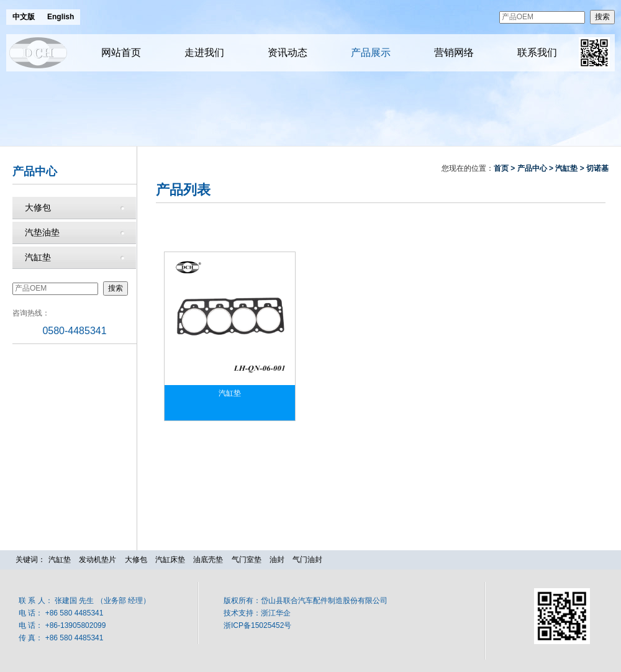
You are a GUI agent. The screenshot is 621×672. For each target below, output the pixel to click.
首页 (501, 168)
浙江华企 (276, 613)
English (61, 17)
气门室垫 (247, 560)
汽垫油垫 (42, 232)
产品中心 (532, 168)
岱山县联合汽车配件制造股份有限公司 (324, 601)
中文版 (24, 17)
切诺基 (597, 168)
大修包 (38, 207)
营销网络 (454, 52)
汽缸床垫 (170, 560)
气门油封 (307, 560)
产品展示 (371, 52)
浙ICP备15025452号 (257, 625)
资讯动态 (288, 52)
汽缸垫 (38, 257)
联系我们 (537, 52)
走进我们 (204, 52)
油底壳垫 (208, 560)
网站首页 (121, 52)
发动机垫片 (97, 560)
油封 (277, 560)
